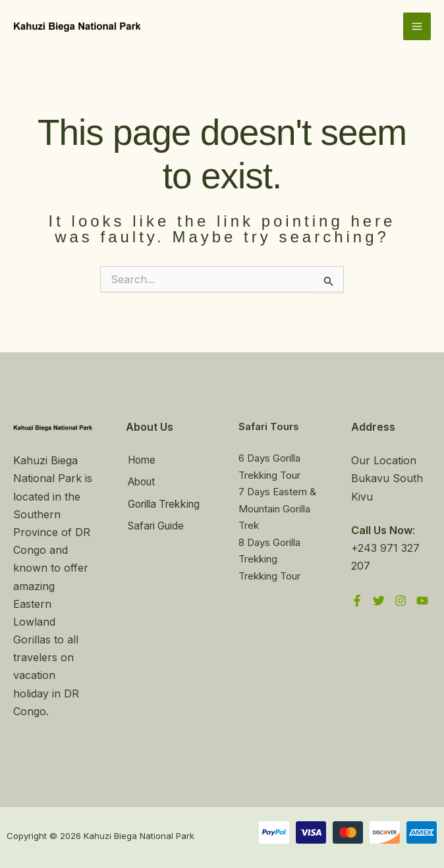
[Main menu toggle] (417, 27)
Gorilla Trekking (165, 503)
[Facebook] (357, 601)
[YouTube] (422, 601)
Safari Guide (156, 524)
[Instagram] (401, 601)
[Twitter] (379, 601)
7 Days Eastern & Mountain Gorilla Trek (277, 508)
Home (141, 460)
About (141, 481)
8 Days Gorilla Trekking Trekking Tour (269, 559)
